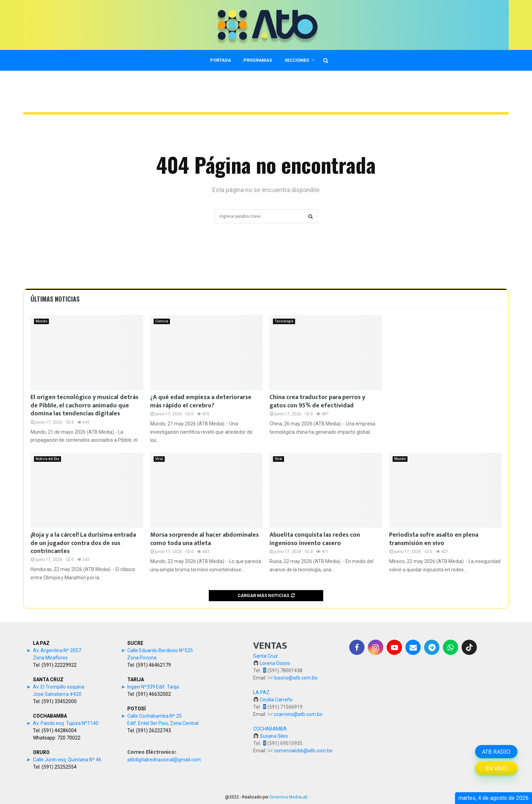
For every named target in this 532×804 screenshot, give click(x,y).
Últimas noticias (55, 299)
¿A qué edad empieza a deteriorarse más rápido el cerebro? (201, 401)
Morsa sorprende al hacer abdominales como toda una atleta (204, 539)
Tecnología (284, 321)
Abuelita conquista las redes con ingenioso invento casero (315, 539)
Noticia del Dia (48, 459)
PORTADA (221, 60)
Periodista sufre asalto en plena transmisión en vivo (434, 539)
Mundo (41, 321)
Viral (159, 459)
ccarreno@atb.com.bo (298, 714)
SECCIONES (297, 60)
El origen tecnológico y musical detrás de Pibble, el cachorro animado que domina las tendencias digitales (84, 405)
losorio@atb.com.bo (296, 678)
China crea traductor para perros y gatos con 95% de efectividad (317, 401)
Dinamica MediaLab (288, 797)
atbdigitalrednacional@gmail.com (164, 760)
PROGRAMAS (258, 60)
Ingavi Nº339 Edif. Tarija (153, 687)
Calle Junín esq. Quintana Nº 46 (67, 760)
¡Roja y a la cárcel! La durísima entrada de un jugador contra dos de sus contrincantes (83, 543)
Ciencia (162, 321)
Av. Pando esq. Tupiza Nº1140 (66, 723)
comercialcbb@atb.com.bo (303, 751)
